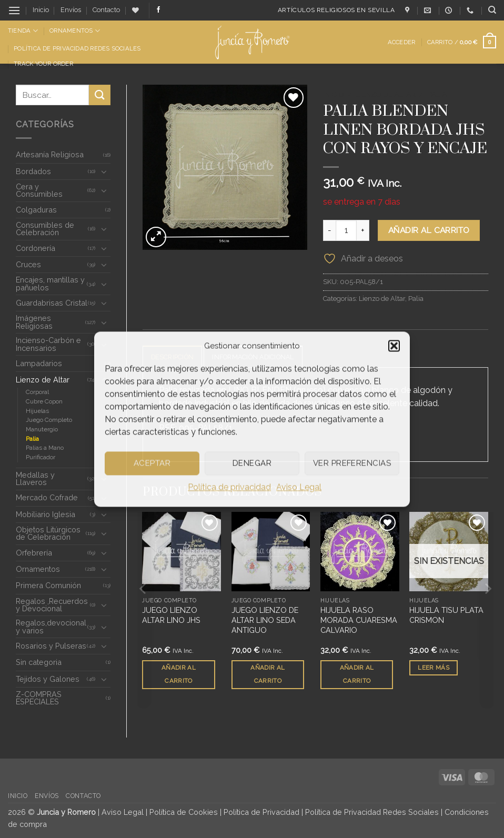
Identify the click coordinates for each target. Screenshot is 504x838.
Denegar (252, 463)
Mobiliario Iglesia (46, 514)
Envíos (71, 10)
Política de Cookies (184, 812)
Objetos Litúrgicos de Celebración (48, 533)
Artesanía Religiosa (50, 154)
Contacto (106, 10)
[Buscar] (492, 10)
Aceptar (152, 463)
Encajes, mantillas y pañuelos (50, 283)
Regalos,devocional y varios (51, 626)
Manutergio (42, 429)
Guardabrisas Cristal (52, 303)
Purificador (41, 457)
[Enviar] (99, 95)
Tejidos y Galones (48, 679)
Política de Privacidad (261, 812)
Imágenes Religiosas (34, 322)
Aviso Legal (299, 487)
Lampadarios (39, 363)
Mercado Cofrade (47, 497)
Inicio (41, 10)
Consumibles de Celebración (45, 229)
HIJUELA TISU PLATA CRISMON (446, 615)
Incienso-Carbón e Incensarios (48, 344)
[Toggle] (104, 171)
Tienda (23, 31)
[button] (394, 346)
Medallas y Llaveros (35, 478)
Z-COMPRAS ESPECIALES (39, 698)
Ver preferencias (352, 463)
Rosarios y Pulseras (51, 646)
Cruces (28, 264)
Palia (32, 439)
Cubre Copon (44, 401)
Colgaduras (36, 210)
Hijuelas (37, 411)
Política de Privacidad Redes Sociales (77, 48)
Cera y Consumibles (39, 190)
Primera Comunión (48, 585)
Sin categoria (39, 662)
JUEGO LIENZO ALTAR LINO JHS (171, 615)
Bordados (33, 171)
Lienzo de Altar (43, 380)
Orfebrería (34, 553)
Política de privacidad (229, 487)
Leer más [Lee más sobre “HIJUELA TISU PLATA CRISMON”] (434, 668)
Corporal (37, 392)
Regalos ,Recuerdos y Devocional (52, 605)
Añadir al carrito (429, 230)
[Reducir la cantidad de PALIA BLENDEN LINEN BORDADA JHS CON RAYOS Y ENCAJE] (329, 230)
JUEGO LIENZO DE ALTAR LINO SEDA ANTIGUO (265, 620)
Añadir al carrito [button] (179, 675)
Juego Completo (49, 420)
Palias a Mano (45, 448)
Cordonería (36, 248)
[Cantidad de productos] (346, 230)
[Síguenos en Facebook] (158, 10)
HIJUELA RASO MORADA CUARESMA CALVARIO (359, 620)
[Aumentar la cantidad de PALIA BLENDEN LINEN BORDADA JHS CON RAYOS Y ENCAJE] (363, 230)
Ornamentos (75, 31)
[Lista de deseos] (135, 10)
